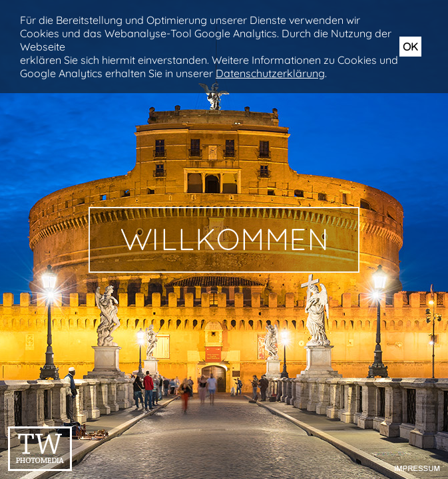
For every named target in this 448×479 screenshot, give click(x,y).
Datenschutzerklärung (270, 73)
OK (410, 47)
